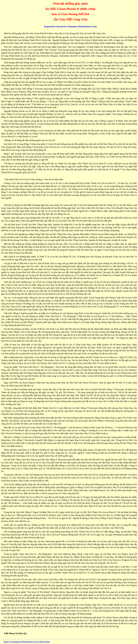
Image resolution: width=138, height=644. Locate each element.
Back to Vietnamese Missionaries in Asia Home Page (27, 642)
